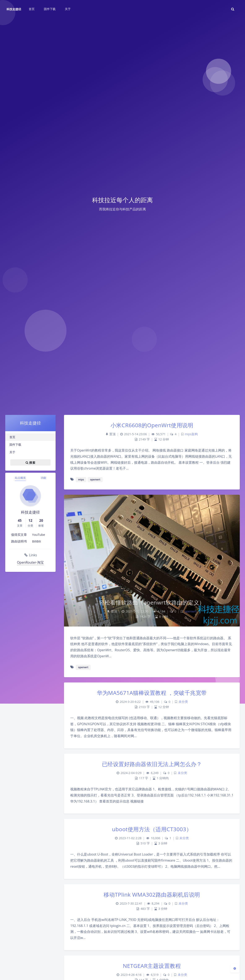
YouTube (39, 535)
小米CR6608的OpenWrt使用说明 (152, 425)
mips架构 (191, 434)
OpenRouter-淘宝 (31, 562)
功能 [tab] (43, 478)
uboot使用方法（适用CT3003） (152, 829)
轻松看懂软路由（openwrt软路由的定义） (152, 602)
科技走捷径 (14, 9)
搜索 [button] (30, 462)
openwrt (95, 480)
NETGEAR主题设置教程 (152, 966)
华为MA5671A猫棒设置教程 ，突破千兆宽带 (152, 693)
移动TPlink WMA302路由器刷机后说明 (152, 895)
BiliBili (36, 541)
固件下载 (15, 445)
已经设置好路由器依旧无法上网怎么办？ (152, 764)
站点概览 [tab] (20, 478)
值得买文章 (19, 535)
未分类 (183, 702)
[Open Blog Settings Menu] (235, 968)
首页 (12, 437)
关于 (12, 452)
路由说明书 (19, 541)
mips (81, 480)
